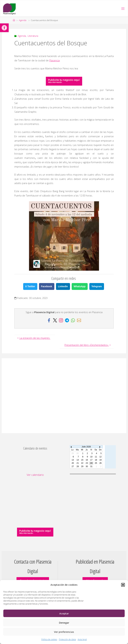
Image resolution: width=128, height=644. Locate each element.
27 (73, 466)
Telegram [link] (97, 286)
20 (73, 463)
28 (78, 466)
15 (82, 460)
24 (91, 463)
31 (91, 466)
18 (96, 460)
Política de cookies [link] (49, 639)
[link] (4, 28)
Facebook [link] (47, 286)
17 (91, 460)
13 (73, 460)
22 (82, 463)
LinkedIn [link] (63, 286)
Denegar (64, 623)
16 (87, 460)
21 (78, 463)
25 (96, 463)
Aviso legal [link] (82, 639)
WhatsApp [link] (80, 286)
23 (87, 463)
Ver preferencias (64, 632)
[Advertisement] (64, 396)
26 (100, 463)
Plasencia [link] (54, 60)
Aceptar (64, 613)
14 (78, 460)
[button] (123, 585)
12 (100, 457)
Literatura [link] (33, 36)
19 (100, 460)
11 (96, 457)
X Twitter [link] (30, 286)
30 (87, 466)
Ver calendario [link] (35, 475)
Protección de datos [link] (67, 639)
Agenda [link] (23, 20)
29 (82, 466)
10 (91, 457)
